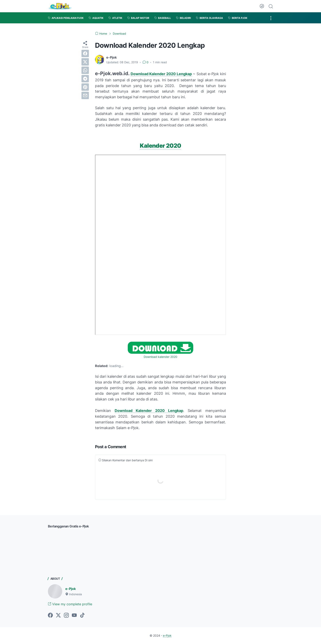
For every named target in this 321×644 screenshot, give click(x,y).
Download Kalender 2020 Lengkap (161, 74)
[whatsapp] (85, 70)
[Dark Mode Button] (262, 6)
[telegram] (85, 79)
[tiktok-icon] (82, 616)
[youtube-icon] (74, 616)
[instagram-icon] (66, 616)
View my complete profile (70, 604)
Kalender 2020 (160, 146)
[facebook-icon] (50, 616)
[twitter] (85, 62)
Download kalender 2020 (160, 357)
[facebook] (85, 53)
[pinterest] (85, 87)
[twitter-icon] (58, 616)
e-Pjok (71, 589)
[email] (85, 95)
